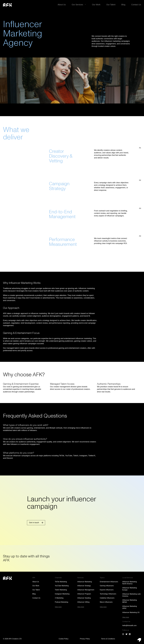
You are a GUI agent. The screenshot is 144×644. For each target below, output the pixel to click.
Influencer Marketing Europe (130, 589)
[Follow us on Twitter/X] (126, 634)
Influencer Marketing (85, 582)
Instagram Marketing (62, 594)
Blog (124, 4)
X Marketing (59, 598)
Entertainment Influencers (109, 582)
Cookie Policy (64, 639)
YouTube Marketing (62, 586)
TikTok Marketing (61, 582)
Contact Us (137, 4)
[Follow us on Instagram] (123, 634)
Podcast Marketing (62, 602)
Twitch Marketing (61, 590)
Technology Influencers (108, 594)
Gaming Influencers (107, 586)
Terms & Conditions (108, 639)
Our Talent (112, 4)
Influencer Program (84, 594)
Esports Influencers (107, 590)
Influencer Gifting (83, 602)
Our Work (98, 4)
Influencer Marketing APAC (130, 607)
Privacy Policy (85, 639)
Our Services (80, 4)
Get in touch (34, 523)
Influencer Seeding (84, 598)
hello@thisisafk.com (129, 625)
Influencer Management (86, 590)
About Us (65, 4)
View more (58, 607)
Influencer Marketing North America (130, 583)
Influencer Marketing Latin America (131, 595)
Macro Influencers (106, 602)
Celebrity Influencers (107, 598)
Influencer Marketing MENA (130, 601)
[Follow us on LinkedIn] (130, 634)
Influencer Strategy (84, 586)
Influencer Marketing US (131, 612)
